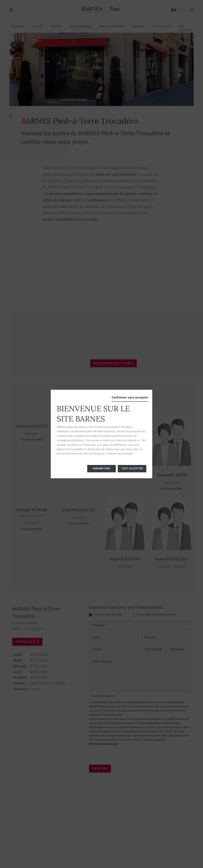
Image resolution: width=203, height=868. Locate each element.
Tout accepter (132, 469)
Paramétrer (101, 469)
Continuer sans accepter (130, 397)
